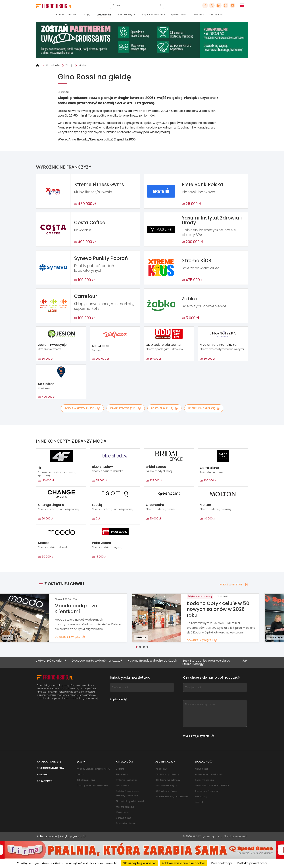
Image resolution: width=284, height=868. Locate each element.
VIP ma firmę (124, 818)
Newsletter (201, 769)
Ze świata (122, 774)
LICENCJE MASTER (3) (204, 408)
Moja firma (122, 812)
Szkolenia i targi (86, 780)
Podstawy (161, 769)
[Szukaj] (135, 5)
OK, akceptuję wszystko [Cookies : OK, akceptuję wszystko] (139, 863)
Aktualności (104, 15)
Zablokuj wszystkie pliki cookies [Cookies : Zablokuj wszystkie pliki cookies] (184, 863)
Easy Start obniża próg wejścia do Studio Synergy (217, 662)
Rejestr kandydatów (154, 15)
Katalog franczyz (66, 15)
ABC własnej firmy (166, 791)
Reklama (199, 15)
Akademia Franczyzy (207, 791)
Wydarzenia (123, 785)
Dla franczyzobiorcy (168, 774)
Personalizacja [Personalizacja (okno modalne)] (221, 863)
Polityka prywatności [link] (252, 863)
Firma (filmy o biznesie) (130, 801)
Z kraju (69, 65)
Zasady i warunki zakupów (92, 785)
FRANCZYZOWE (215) (126, 408)
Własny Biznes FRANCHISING (93, 769)
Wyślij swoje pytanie (198, 736)
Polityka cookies (47, 836)
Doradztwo (216, 15)
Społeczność (179, 15)
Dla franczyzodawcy (168, 780)
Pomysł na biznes (126, 823)
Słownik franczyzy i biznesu (172, 796)
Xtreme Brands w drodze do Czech (163, 661)
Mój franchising (125, 807)
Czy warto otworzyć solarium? (55, 661)
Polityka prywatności (73, 836)
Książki (80, 774)
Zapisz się (118, 699)
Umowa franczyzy (166, 785)
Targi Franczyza (204, 780)
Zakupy (86, 15)
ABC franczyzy (126, 15)
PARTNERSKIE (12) (164, 408)
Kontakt (200, 802)
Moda (82, 65)
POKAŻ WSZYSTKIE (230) (82, 408)
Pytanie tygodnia (126, 780)
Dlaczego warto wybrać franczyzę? (107, 661)
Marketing (201, 796)
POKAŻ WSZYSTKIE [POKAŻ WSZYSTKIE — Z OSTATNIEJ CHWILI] (234, 585)
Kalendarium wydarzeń (209, 774)
